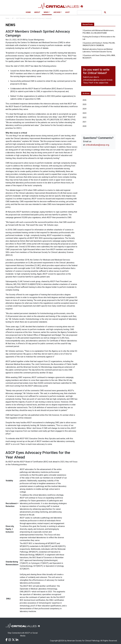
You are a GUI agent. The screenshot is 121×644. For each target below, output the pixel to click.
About (37, 12)
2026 (84, 100)
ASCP (67, 12)
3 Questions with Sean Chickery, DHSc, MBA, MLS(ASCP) (99, 57)
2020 (84, 126)
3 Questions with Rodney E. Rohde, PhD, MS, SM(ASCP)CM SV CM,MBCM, (99, 44)
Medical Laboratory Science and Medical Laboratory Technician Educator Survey (98, 50)
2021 (84, 122)
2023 (84, 113)
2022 (84, 117)
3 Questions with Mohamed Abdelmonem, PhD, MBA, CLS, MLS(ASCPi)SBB (98, 32)
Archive (57, 12)
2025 (84, 104)
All (13, 18)
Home (28, 12)
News (46, 12)
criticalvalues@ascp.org (93, 80)
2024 (84, 109)
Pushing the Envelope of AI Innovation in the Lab (99, 38)
